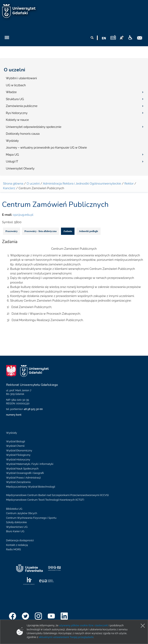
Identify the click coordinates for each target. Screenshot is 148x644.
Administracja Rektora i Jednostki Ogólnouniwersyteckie (82, 184)
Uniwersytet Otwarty (20, 168)
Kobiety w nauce (17, 120)
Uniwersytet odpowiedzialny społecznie (34, 127)
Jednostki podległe (89, 231)
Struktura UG (15, 99)
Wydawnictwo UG (17, 527)
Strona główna (13, 184)
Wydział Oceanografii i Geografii (25, 473)
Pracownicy (12, 231)
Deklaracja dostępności (20, 540)
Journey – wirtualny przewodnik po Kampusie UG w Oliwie (46, 148)
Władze (11, 92)
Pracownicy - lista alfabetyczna (40, 231)
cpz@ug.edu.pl (23, 215)
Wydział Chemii (15, 446)
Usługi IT (12, 161)
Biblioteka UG (14, 509)
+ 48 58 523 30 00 (32, 409)
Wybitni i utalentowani (21, 78)
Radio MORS (14, 549)
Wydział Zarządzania (18, 482)
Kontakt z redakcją (17, 545)
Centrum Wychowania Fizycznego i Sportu (31, 518)
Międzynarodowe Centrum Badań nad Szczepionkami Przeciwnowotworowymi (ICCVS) (57, 495)
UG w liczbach (16, 85)
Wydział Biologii (16, 441)
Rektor (129, 184)
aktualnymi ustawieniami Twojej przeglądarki (66, 637)
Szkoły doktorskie (16, 522)
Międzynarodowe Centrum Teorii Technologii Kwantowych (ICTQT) (45, 500)
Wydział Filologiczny (18, 455)
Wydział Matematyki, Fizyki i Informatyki (30, 464)
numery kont (14, 415)
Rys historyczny (17, 113)
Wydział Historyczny (18, 460)
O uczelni (14, 70)
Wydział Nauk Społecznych (22, 469)
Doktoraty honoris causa (23, 134)
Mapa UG (12, 155)
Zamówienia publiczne (22, 106)
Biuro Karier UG (15, 531)
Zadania (68, 231)
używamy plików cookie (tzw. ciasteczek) (84, 625)
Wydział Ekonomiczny (19, 450)
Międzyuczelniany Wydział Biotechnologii (31, 487)
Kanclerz (9, 188)
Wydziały (12, 141)
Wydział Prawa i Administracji (23, 478)
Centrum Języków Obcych (22, 513)
